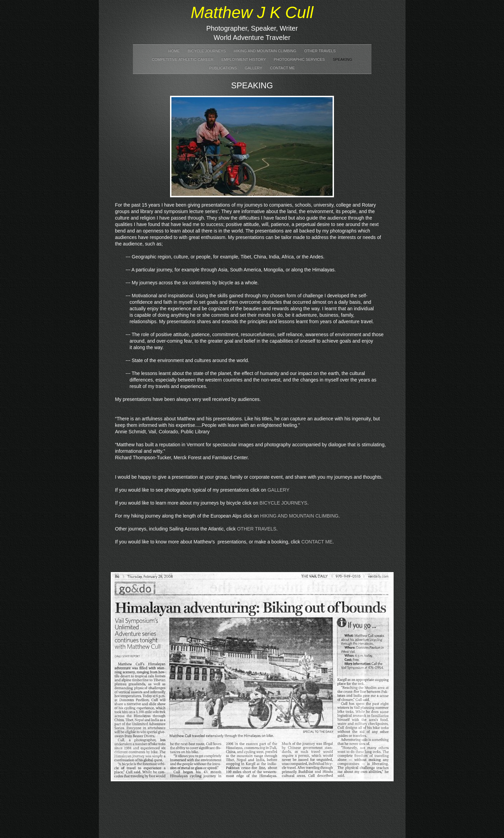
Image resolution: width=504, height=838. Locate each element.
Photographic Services (300, 59)
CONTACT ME (317, 542)
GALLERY (278, 490)
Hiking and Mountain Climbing (266, 51)
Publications (224, 68)
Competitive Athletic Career (183, 59)
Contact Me (282, 68)
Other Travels (320, 51)
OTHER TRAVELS (256, 529)
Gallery (254, 68)
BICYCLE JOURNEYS (284, 503)
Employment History (244, 59)
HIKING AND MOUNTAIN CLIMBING (299, 516)
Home (175, 51)
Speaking (342, 59)
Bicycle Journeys (207, 51)
